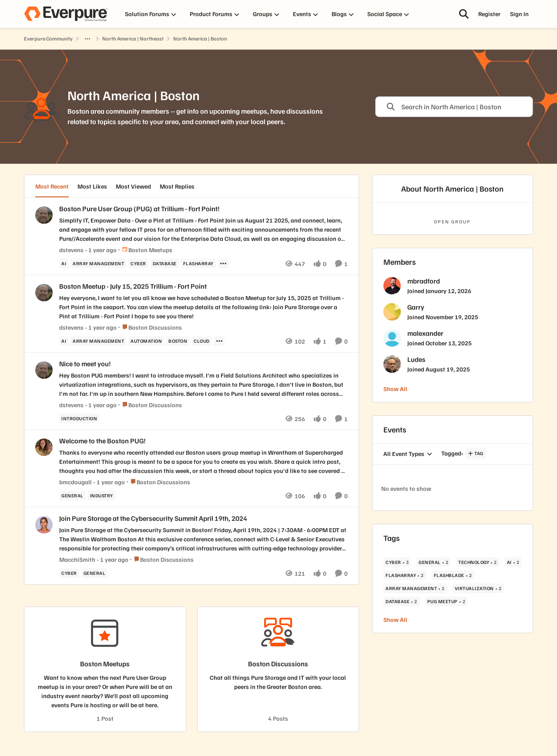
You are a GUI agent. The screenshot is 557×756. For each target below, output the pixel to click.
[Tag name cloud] (202, 341)
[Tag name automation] (146, 341)
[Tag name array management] (98, 263)
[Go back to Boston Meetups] (105, 664)
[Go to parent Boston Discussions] (150, 327)
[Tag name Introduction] (79, 418)
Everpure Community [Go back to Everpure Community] (48, 39)
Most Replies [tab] (177, 186)
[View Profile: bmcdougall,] (44, 447)
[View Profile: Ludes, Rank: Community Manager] (392, 364)
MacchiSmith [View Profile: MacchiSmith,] (77, 559)
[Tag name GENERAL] (72, 496)
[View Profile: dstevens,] (44, 215)
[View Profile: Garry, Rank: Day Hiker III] (392, 312)
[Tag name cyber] (138, 263)
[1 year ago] (101, 250)
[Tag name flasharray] (198, 263)
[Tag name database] (165, 263)
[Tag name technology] (478, 562)
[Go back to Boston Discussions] (278, 664)
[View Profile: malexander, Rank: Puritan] (392, 338)
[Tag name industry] (102, 496)
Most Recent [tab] (52, 186)
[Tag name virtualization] (478, 588)
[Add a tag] (476, 453)
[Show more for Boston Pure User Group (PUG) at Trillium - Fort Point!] (223, 263)
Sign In (519, 14)
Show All (395, 389)
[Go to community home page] (66, 14)
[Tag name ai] (64, 263)
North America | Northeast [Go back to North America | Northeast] (133, 39)
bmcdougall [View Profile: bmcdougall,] (75, 482)
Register (489, 14)
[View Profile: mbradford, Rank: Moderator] (392, 286)
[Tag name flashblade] (453, 575)
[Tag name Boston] (178, 341)
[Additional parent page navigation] (87, 39)
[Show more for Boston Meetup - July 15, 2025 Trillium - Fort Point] (219, 341)
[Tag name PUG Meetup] (446, 601)
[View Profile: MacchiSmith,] (44, 525)
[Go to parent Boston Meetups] (145, 250)
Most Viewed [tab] (133, 186)
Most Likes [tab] (92, 186)
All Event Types (404, 454)
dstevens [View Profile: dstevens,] (71, 250)
